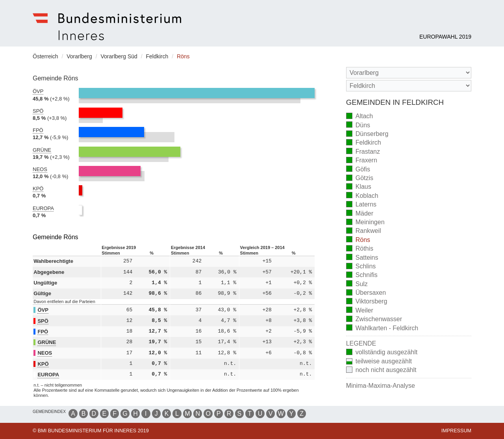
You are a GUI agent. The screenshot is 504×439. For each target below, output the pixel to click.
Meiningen (365, 223)
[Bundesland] (409, 73)
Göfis (358, 170)
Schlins (361, 267)
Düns (358, 126)
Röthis (360, 249)
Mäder (360, 214)
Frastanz (363, 152)
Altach (359, 117)
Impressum (456, 431)
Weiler (360, 311)
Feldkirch (364, 143)
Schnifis (362, 276)
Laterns (361, 205)
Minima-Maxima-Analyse (381, 386)
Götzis (360, 179)
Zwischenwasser (374, 320)
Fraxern (362, 161)
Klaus (359, 187)
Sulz (357, 284)
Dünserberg (367, 135)
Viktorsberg (367, 302)
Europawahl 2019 (445, 37)
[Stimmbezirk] (409, 86)
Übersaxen (366, 293)
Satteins (362, 258)
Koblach (362, 196)
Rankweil (364, 232)
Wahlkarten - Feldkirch (382, 328)
